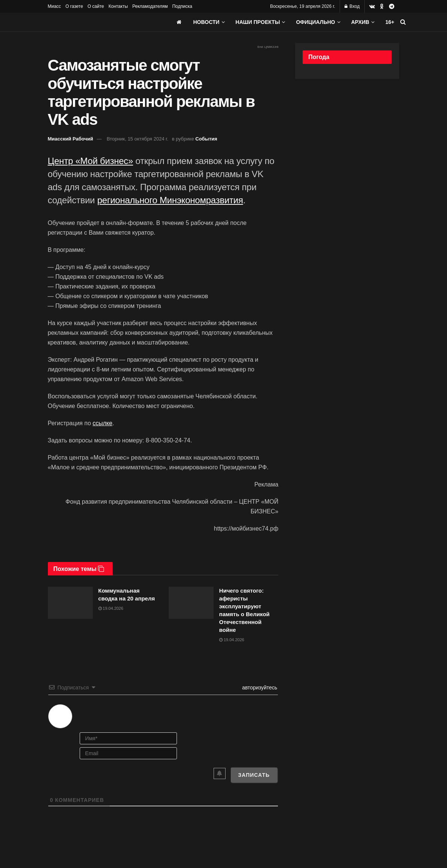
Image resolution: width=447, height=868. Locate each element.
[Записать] (254, 775)
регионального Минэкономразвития (170, 200)
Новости (206, 22)
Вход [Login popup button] (352, 6)
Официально (315, 22)
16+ (390, 22)
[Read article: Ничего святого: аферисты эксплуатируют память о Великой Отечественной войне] (191, 603)
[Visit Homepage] (104, 22)
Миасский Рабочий (71, 139)
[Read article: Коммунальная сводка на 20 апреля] (70, 603)
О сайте (96, 6)
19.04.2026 (111, 608)
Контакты (118, 6)
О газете (74, 6)
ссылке (102, 423)
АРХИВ (360, 22)
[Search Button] (403, 22)
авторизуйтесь (259, 688)
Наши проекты (258, 22)
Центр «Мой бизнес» (91, 161)
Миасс (54, 6)
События (206, 139)
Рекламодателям (150, 6)
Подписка (182, 6)
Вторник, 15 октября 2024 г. (137, 139)
